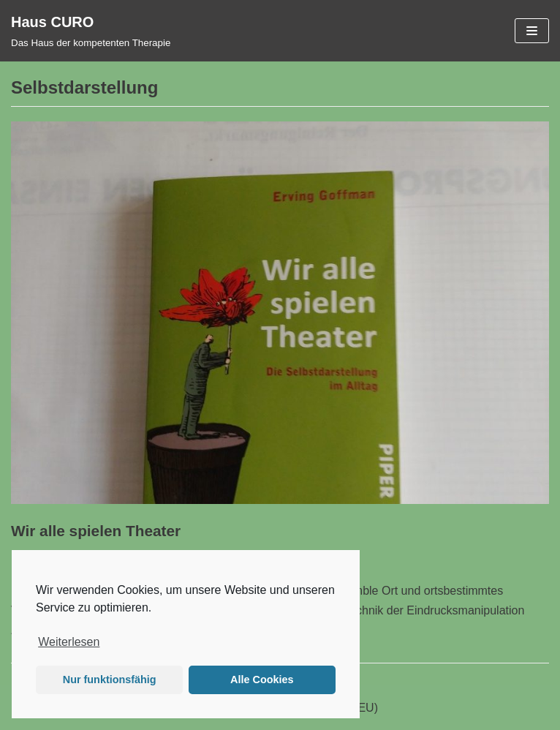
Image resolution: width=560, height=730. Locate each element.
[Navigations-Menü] (532, 31)
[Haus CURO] (91, 31)
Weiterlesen (69, 642)
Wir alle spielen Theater (96, 531)
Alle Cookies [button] (262, 680)
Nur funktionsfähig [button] (110, 680)
